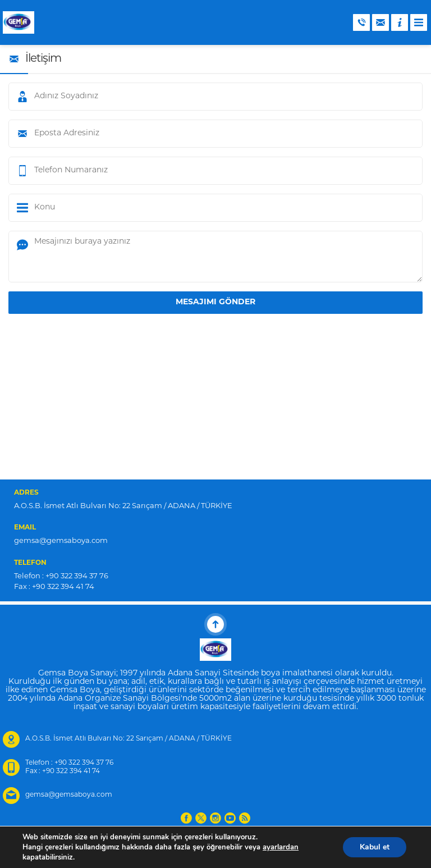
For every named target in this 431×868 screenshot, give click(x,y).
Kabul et (375, 847)
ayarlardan (281, 847)
